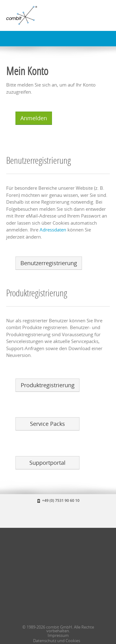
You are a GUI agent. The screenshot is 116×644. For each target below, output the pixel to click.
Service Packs (47, 424)
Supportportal (47, 463)
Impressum (58, 635)
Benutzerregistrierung (49, 263)
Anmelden (34, 118)
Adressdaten (53, 230)
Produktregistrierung (48, 385)
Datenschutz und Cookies (57, 641)
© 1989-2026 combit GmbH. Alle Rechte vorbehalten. (58, 629)
